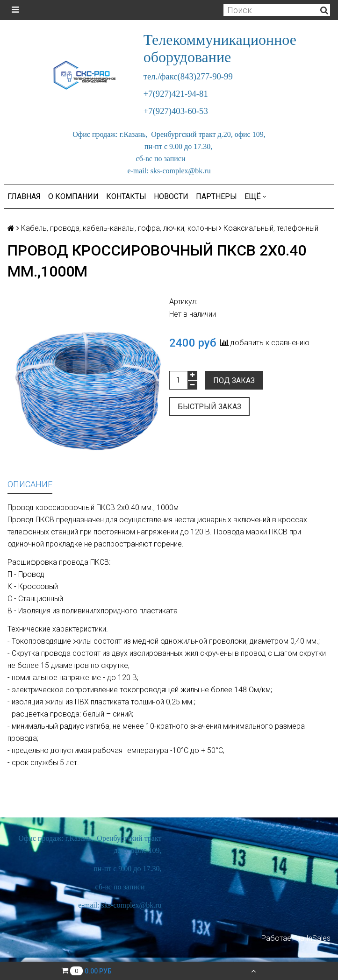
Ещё (255, 196)
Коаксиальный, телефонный (271, 228)
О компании (73, 196)
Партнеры (216, 196)
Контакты (126, 196)
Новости (171, 196)
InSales (318, 938)
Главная (24, 196)
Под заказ (234, 380)
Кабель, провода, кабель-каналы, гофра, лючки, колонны (119, 228)
